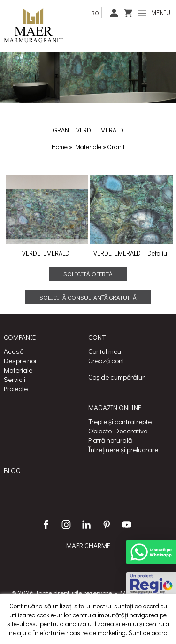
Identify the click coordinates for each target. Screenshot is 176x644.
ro (95, 13)
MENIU (154, 12)
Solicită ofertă (88, 274)
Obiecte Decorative (118, 431)
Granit (116, 147)
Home (60, 147)
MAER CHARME (88, 545)
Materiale (89, 147)
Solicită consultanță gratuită (88, 297)
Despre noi (20, 360)
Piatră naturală (110, 440)
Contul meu (105, 351)
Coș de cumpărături (117, 377)
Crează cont (106, 360)
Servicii (15, 379)
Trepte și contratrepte (120, 421)
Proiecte (16, 388)
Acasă (14, 351)
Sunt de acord (148, 633)
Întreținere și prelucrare (123, 449)
